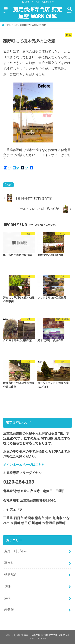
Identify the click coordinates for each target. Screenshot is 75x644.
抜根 (7, 598)
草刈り (9, 563)
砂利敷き (11, 574)
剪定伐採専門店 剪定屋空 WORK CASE (38, 13)
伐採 (10, 185)
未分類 (9, 609)
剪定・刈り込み (15, 551)
